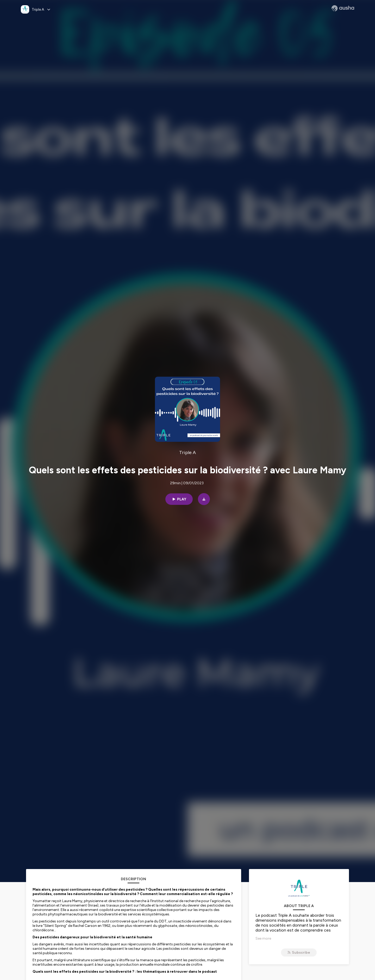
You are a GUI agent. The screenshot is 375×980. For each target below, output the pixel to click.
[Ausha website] (343, 8)
